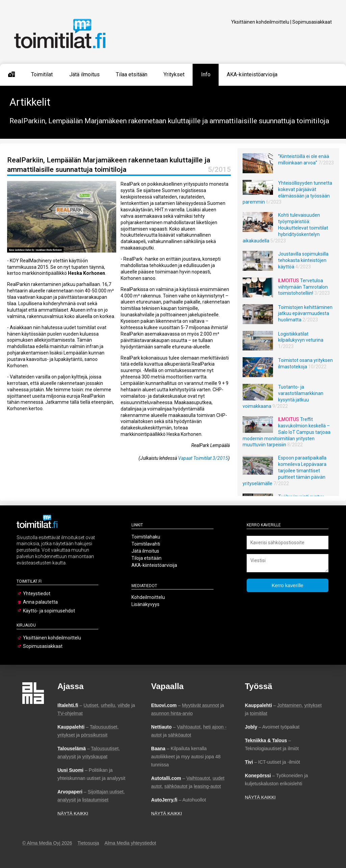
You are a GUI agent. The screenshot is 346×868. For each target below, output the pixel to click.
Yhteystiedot (37, 594)
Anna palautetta (40, 602)
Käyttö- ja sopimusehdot (49, 611)
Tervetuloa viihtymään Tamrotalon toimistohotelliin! (303, 287)
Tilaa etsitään (132, 74)
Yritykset (174, 74)
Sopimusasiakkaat (312, 22)
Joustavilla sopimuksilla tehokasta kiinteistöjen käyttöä (303, 260)
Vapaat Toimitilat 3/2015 (203, 458)
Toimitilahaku (146, 537)
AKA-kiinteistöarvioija (252, 74)
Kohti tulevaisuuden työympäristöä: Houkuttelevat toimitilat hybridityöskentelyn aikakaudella (285, 228)
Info (206, 74)
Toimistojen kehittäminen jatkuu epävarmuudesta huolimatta (305, 314)
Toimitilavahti (146, 544)
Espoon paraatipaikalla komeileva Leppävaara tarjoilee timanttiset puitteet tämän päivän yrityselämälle (285, 471)
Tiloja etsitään (146, 558)
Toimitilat (42, 74)
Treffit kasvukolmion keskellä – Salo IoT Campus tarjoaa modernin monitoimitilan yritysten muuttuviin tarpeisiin (287, 432)
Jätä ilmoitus (84, 74)
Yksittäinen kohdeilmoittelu (260, 22)
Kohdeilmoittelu (148, 597)
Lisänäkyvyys (145, 604)
